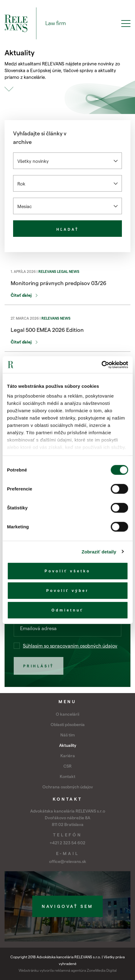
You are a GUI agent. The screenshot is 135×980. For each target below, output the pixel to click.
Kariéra (68, 756)
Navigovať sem (67, 906)
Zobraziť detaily (99, 551)
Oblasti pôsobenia (68, 725)
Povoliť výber (68, 591)
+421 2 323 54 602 (67, 843)
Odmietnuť (67, 610)
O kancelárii (67, 714)
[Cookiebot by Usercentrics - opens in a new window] (101, 365)
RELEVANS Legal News (59, 272)
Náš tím (67, 735)
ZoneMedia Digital (102, 970)
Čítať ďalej (24, 295)
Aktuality (68, 745)
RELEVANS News (56, 318)
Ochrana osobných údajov (68, 787)
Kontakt (67, 776)
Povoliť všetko (67, 571)
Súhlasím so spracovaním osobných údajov (70, 646)
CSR (67, 766)
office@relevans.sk (68, 861)
